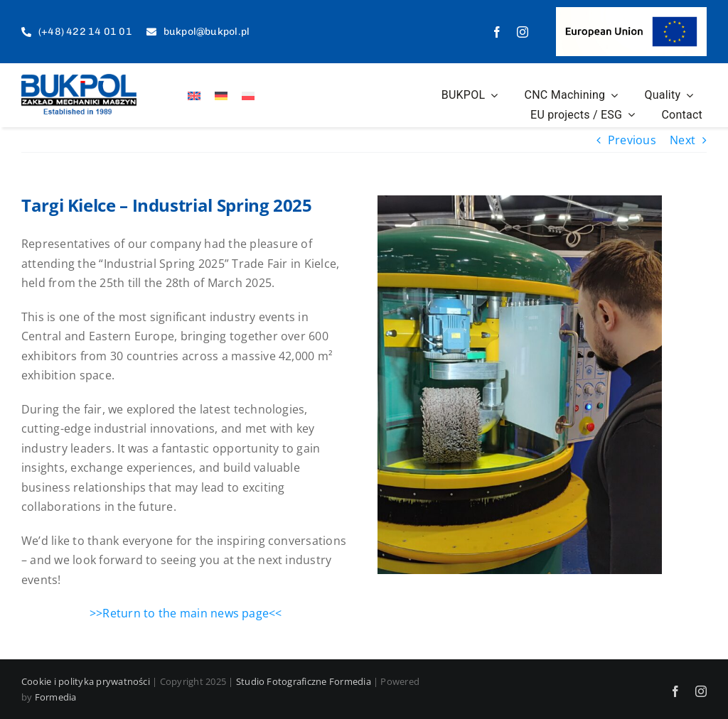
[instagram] (523, 32)
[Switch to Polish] (248, 95)
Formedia (56, 697)
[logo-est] (79, 80)
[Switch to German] (221, 95)
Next (682, 140)
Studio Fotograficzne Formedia (304, 681)
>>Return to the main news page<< (186, 613)
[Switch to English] (194, 95)
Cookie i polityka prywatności (86, 681)
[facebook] (497, 32)
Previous (632, 140)
